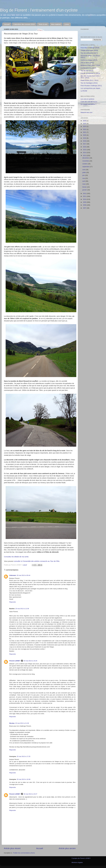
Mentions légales (77, 862)
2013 (85, 155)
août (84, 170)
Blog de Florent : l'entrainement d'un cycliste (39, 10)
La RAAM (84, 91)
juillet (84, 172)
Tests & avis (43, 24)
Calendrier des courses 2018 (24, 24)
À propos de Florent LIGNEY (81, 858)
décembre (86, 158)
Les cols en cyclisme (87, 99)
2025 (85, 121)
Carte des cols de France (89, 102)
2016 (85, 147)
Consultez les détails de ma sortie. (16, 557)
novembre (86, 161)
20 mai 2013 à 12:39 (22, 609)
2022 (85, 129)
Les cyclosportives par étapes (90, 88)
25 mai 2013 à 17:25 (24, 756)
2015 (85, 150)
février (85, 187)
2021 (85, 132)
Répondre (13, 602)
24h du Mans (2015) (87, 63)
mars (84, 184)
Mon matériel (56, 24)
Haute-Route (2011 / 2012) (89, 80)
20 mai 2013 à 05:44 (23, 575)
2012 (85, 193)
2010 (85, 199)
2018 (85, 141)
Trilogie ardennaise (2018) (89, 50)
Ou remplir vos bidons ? (88, 104)
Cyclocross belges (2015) (89, 60)
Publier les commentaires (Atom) (24, 853)
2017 (85, 144)
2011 (85, 196)
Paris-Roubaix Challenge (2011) (91, 86)
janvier (85, 190)
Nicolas (12, 723)
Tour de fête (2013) (87, 71)
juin (84, 175)
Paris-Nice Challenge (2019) (90, 48)
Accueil (7, 24)
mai (84, 178)
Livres (67, 24)
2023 (85, 126)
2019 (85, 138)
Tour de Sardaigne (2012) (89, 83)
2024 (85, 124)
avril (84, 181)
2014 (85, 153)
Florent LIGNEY (15, 661)
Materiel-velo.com (87, 112)
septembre (86, 167)
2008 (85, 205)
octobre (85, 164)
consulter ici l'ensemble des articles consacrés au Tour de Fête (37, 561)
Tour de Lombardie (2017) (89, 53)
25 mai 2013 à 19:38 (24, 779)
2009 (85, 202)
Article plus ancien (67, 848)
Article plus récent (12, 848)
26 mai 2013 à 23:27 (30, 794)
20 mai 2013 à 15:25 (30, 661)
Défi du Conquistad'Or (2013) (90, 73)
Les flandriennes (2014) (88, 68)
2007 (85, 208)
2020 (85, 135)
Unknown (13, 575)
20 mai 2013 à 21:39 (22, 723)
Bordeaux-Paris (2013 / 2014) (90, 65)
